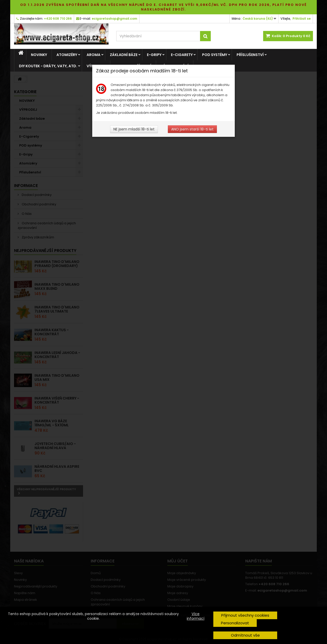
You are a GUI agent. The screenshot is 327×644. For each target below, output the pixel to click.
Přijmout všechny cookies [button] (245, 615)
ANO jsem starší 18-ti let (192, 129)
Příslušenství (250, 55)
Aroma (94, 55)
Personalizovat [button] (235, 623)
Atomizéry (67, 55)
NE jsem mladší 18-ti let (134, 129)
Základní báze (124, 55)
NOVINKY (39, 55)
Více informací (196, 616)
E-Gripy (154, 55)
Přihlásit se (302, 19)
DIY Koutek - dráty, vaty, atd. (48, 66)
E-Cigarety (182, 55)
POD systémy (215, 55)
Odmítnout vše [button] (245, 635)
